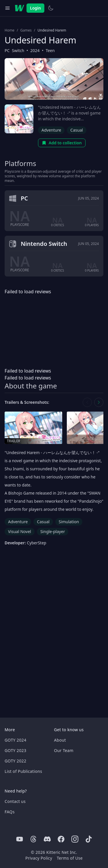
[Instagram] (75, 839)
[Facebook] (61, 839)
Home (10, 30)
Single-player (53, 531)
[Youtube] (20, 839)
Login (35, 8)
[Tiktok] (89, 839)
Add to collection (62, 143)
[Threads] (33, 839)
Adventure (51, 130)
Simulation (69, 522)
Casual (77, 130)
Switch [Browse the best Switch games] (18, 50)
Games (26, 30)
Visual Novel (20, 531)
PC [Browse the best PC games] (7, 50)
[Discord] (47, 839)
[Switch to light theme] (51, 8)
